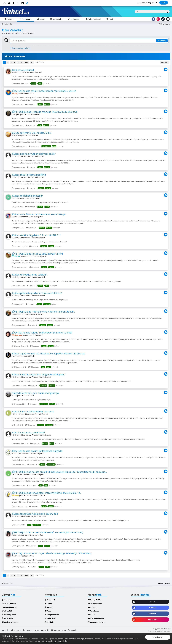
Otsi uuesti (162, 41)
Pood (111, 19)
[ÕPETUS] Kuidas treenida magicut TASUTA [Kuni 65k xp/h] (45, 112)
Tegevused (26, 19)
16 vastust (30, 425)
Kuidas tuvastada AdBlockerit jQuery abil (35, 514)
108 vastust (33, 367)
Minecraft (93, 607)
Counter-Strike (95, 604)
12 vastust (35, 443)
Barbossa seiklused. (23, 70)
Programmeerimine (38, 516)
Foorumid (50, 600)
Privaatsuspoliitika (31, 630)
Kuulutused (75, 19)
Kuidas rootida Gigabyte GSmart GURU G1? (36, 235)
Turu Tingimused (59, 630)
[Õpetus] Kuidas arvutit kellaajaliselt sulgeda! (37, 451)
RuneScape (93, 611)
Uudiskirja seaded (10, 622)
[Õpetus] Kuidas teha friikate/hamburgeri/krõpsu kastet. (44, 91)
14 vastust (31, 485)
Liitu (164, 3)
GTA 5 (91, 615)
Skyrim (15, 217)
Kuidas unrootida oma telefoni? (30, 275)
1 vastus (31, 167)
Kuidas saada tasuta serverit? (28, 432)
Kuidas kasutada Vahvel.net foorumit (33, 412)
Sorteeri (165, 62)
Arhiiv (32, 395)
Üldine (36, 135)
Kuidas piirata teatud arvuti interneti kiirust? (37, 293)
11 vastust (34, 506)
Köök (32, 93)
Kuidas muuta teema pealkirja (29, 175)
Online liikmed (9, 604)
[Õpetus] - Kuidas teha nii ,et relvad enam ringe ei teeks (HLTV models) (52, 553)
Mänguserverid (52, 615)
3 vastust (31, 188)
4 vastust (30, 304)
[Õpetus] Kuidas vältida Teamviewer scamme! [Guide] (42, 333)
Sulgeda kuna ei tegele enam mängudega (35, 393)
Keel (6, 630)
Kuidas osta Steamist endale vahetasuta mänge (39, 214)
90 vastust (32, 325)
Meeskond (7, 600)
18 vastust (32, 404)
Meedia (32, 356)
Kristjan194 (16, 135)
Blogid (48, 607)
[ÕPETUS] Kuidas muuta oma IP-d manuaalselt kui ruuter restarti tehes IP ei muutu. (59, 472)
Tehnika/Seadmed (38, 238)
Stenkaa (15, 453)
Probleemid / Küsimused (41, 377)
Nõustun (158, 637)
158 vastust (31, 228)
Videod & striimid (94, 19)
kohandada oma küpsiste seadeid (81, 639)
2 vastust (34, 246)
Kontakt (73, 630)
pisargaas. (16, 114)
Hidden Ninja (17, 414)
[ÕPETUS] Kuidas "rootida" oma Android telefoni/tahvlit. (43, 312)
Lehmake (16, 474)
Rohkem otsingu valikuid (20, 48)
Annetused (7, 618)
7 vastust (34, 346)
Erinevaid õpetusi (37, 156)
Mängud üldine (95, 600)
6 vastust (32, 567)
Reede (15, 198)
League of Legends (97, 622)
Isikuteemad (37, 72)
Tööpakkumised (9, 607)
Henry (14, 356)
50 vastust (30, 125)
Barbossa (16, 72)
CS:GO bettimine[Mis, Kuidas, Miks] (32, 133)
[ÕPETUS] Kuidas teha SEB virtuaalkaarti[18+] (37, 254)
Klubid (42, 19)
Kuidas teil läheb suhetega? (27, 196)
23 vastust (30, 104)
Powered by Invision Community (159, 631)
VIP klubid (7, 611)
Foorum (10, 19)
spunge (15, 314)
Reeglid (45, 630)
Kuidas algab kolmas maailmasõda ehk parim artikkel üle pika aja (49, 354)
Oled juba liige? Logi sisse (147, 3)
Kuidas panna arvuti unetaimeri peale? (34, 154)
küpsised (60, 639)
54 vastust (30, 207)
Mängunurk (57, 19)
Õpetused (36, 114)
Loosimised (50, 622)
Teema (16, 630)
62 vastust (34, 267)
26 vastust (31, 546)
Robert (15, 535)
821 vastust (34, 146)
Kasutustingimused (45, 641)
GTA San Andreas (96, 618)
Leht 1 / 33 (40, 62)
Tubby (14, 395)
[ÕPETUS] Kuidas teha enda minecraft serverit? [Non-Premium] (48, 532)
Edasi (26, 62)
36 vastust (32, 464)
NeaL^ (15, 556)
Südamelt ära (35, 198)
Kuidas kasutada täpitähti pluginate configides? (39, 375)
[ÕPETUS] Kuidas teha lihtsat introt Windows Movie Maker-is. (46, 493)
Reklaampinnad (9, 615)
